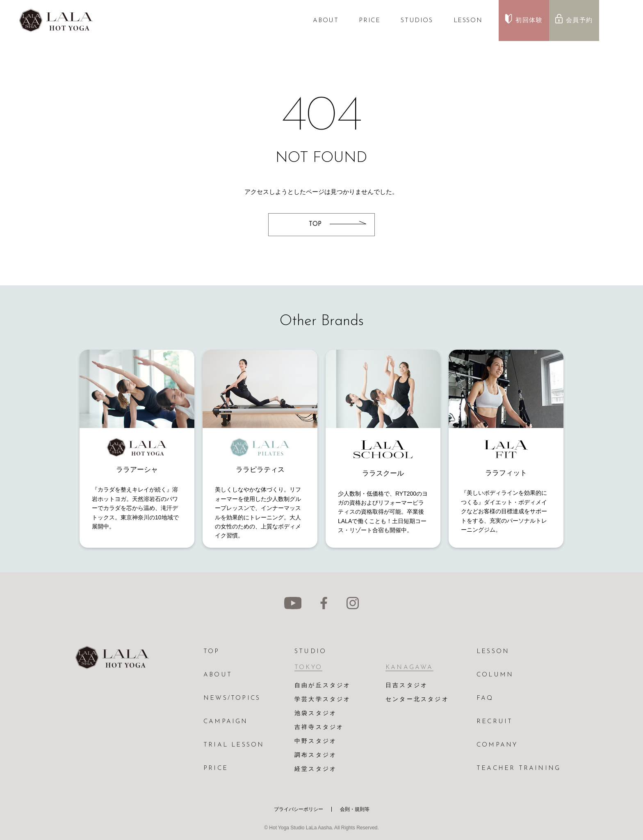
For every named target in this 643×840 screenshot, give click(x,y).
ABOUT (326, 21)
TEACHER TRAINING (519, 768)
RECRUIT (495, 722)
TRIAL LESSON (234, 745)
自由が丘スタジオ (323, 686)
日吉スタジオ (407, 686)
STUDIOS (417, 21)
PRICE (369, 21)
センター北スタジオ (417, 700)
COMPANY (497, 745)
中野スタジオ (316, 741)
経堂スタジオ (316, 769)
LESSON (468, 21)
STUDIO (310, 652)
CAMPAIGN (226, 722)
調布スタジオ (316, 755)
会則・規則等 (355, 809)
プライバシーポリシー (299, 809)
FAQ (485, 698)
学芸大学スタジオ (323, 700)
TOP (212, 652)
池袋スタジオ (316, 714)
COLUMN (495, 675)
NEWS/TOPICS (232, 698)
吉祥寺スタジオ (319, 727)
